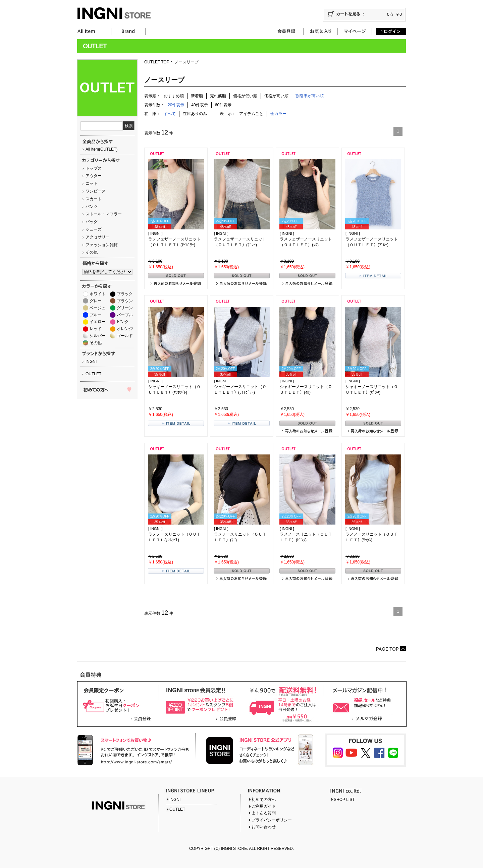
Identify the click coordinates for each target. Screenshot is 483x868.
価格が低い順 (245, 96)
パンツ (92, 207)
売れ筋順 (218, 96)
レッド (96, 329)
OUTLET (93, 374)
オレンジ (125, 329)
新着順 (197, 96)
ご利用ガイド (264, 806)
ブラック (125, 294)
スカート (94, 199)
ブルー (96, 315)
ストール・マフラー (104, 214)
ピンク (123, 322)
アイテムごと (251, 114)
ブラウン (125, 301)
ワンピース (96, 191)
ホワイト (98, 294)
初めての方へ (264, 800)
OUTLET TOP (157, 62)
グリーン (125, 308)
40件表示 (199, 105)
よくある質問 (264, 813)
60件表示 (223, 105)
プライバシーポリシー (272, 820)
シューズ (94, 229)
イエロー (98, 322)
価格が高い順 (276, 96)
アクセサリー (98, 237)
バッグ (92, 222)
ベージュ (98, 308)
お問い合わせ (264, 827)
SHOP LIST (344, 800)
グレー (96, 301)
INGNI (91, 362)
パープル (125, 315)
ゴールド (125, 336)
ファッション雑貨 (102, 245)
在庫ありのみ (195, 114)
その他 (92, 252)
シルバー (98, 336)
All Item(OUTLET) (101, 149)
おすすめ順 (174, 96)
